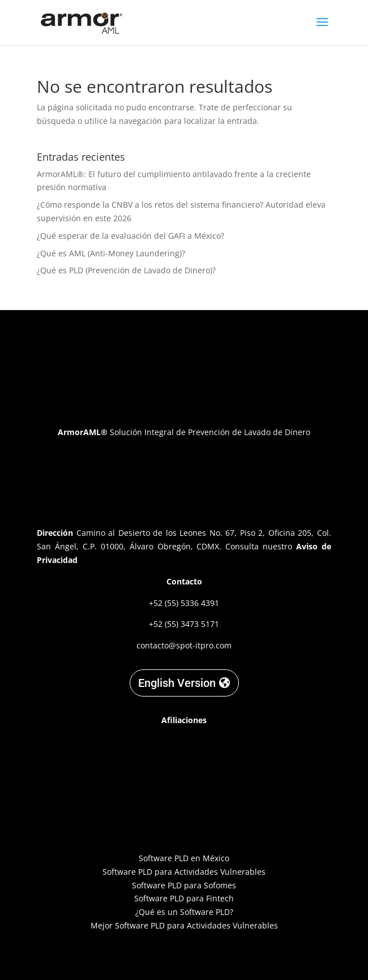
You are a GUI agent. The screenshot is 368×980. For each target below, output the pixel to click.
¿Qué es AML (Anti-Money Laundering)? (111, 253)
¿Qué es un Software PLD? (184, 912)
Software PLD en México (184, 858)
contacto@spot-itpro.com (184, 645)
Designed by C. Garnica (184, 956)
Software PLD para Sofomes (184, 885)
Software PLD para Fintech (184, 898)
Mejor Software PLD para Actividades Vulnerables (184, 925)
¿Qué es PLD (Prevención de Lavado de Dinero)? (126, 270)
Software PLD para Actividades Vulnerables (184, 872)
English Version (177, 683)
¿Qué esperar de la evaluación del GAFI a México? (130, 236)
